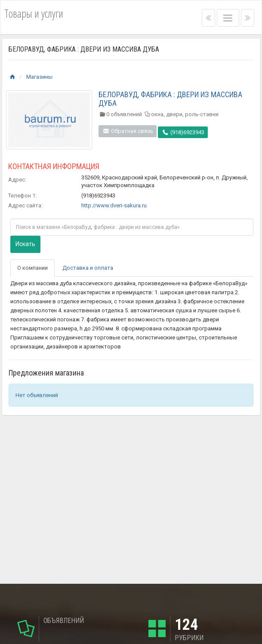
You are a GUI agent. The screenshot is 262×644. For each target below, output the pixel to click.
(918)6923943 (183, 132)
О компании (32, 268)
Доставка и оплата (88, 268)
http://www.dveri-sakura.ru (114, 205)
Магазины (39, 77)
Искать (25, 244)
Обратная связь (128, 131)
